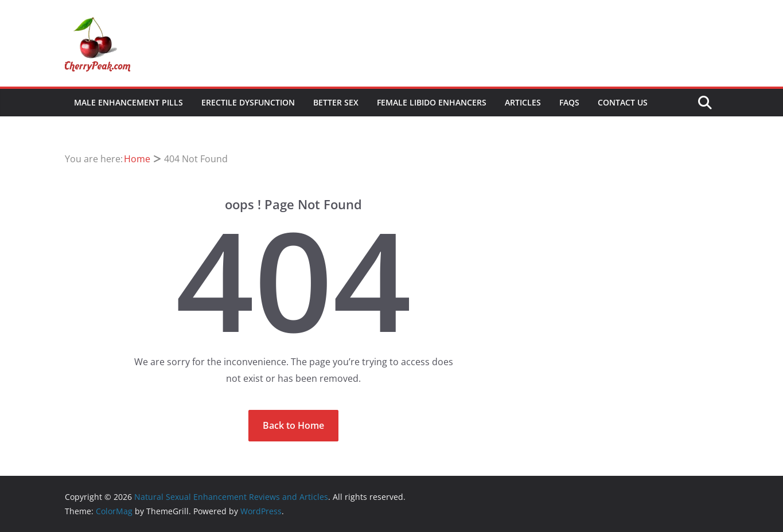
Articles (523, 102)
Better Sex (336, 102)
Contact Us (623, 102)
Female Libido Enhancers (432, 102)
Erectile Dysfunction (248, 102)
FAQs (569, 102)
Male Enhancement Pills (128, 102)
